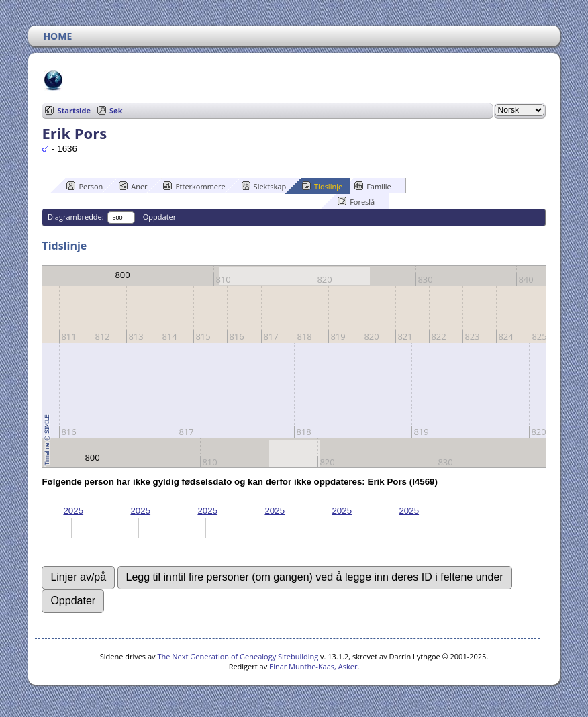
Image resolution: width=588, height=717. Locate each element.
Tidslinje (322, 186)
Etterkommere (194, 186)
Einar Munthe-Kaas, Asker (313, 666)
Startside (74, 110)
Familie (373, 186)
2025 (73, 511)
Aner (133, 186)
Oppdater (159, 217)
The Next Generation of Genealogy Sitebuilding (238, 656)
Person (85, 186)
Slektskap (264, 186)
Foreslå (356, 201)
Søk (116, 110)
